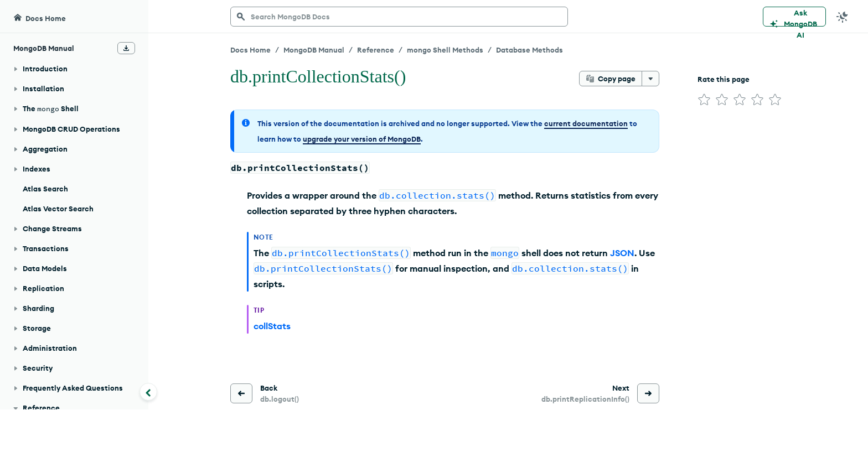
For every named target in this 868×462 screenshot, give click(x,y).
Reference (376, 50)
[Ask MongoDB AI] (794, 17)
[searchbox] (399, 17)
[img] (704, 100)
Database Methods (529, 50)
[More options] (650, 79)
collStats (272, 326)
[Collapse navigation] (148, 392)
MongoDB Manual (314, 50)
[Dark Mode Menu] (843, 17)
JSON (622, 253)
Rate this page (724, 79)
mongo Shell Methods (445, 50)
